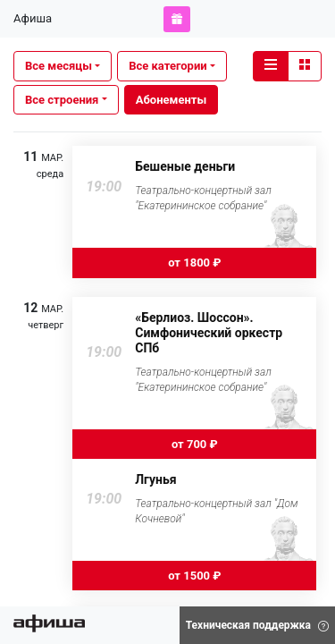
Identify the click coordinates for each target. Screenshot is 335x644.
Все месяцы (59, 66)
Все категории (167, 66)
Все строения (62, 100)
